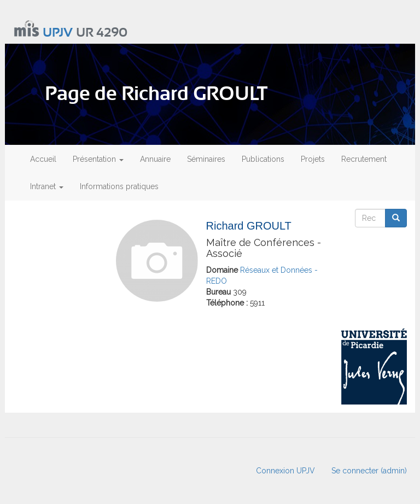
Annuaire (155, 159)
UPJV (58, 33)
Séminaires (206, 159)
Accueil (43, 159)
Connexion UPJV (285, 471)
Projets (313, 159)
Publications (263, 159)
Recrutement (364, 159)
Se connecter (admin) (369, 471)
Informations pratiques (119, 186)
